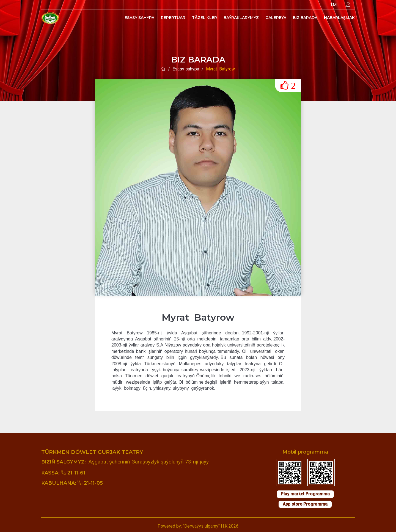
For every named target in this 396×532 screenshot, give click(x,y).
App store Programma (305, 504)
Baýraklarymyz (241, 18)
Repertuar (173, 18)
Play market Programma (305, 494)
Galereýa (276, 18)
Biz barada (305, 18)
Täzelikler (204, 18)
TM (333, 5)
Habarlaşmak (339, 18)
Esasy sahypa (139, 18)
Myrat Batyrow (220, 69)
